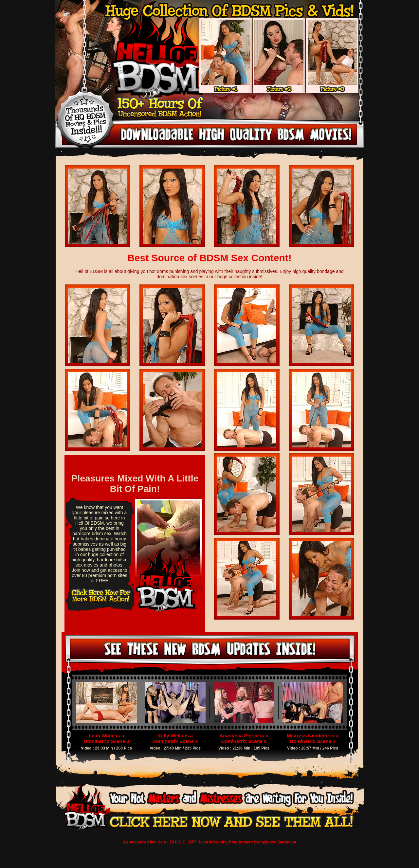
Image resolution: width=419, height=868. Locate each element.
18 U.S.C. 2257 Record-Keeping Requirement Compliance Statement (233, 842)
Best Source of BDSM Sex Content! (209, 258)
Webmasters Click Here (145, 842)
